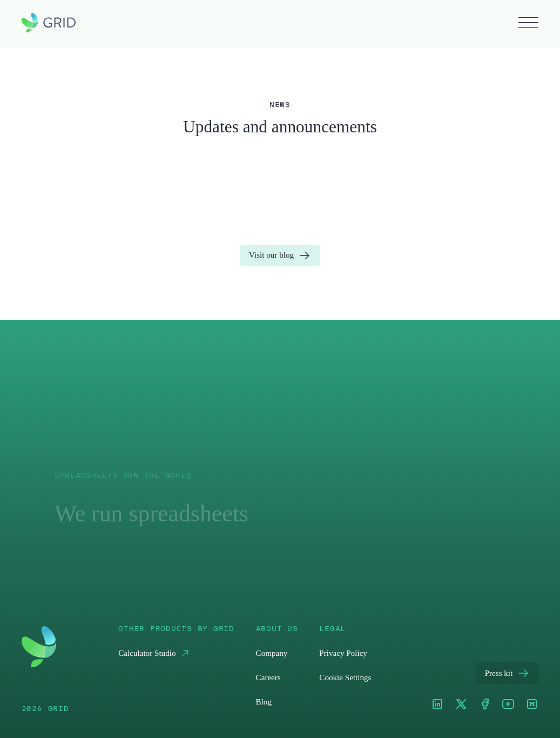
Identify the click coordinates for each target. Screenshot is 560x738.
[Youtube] (508, 705)
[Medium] (532, 705)
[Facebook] (485, 705)
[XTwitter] (461, 705)
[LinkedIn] (437, 705)
